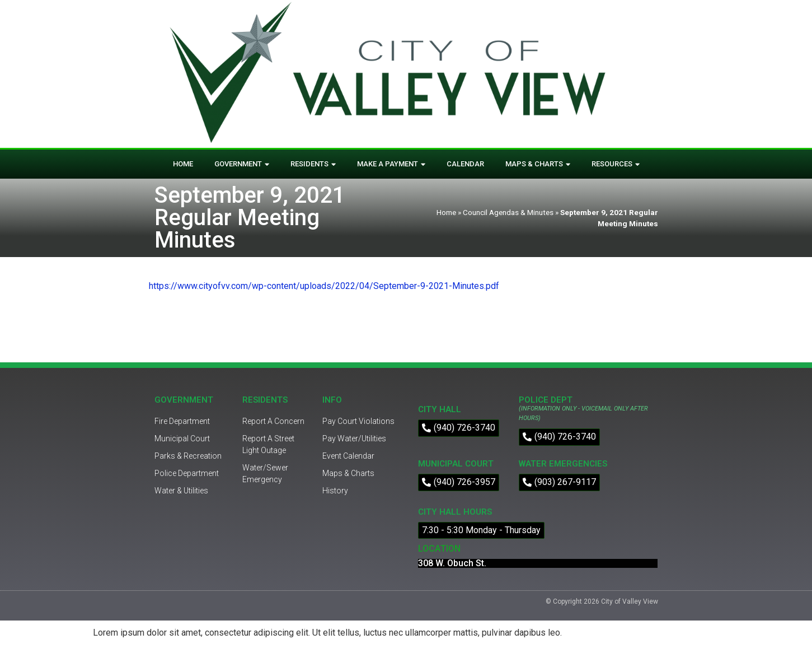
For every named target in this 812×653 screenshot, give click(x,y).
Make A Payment (391, 164)
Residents (313, 164)
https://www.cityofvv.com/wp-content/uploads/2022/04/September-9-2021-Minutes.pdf (324, 286)
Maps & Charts (538, 164)
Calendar (465, 164)
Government (242, 164)
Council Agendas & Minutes (508, 212)
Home (183, 164)
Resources (616, 164)
